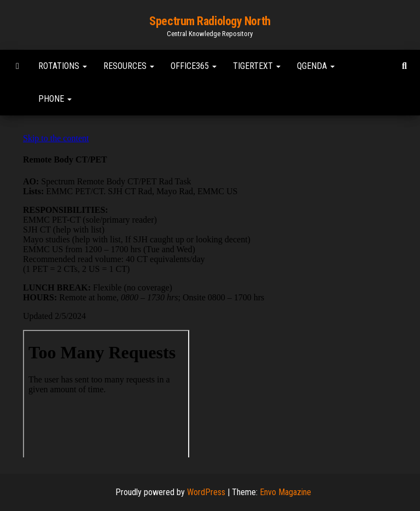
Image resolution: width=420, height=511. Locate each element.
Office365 (194, 66)
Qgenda (316, 66)
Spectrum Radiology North (210, 21)
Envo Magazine (285, 492)
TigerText (257, 66)
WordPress (206, 492)
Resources (129, 66)
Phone (55, 99)
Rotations (63, 66)
